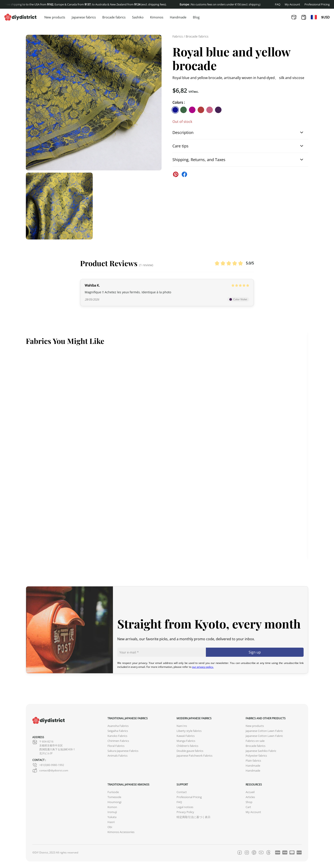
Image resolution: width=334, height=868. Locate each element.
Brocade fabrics (114, 17)
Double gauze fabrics (190, 751)
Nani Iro (182, 726)
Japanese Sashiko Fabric (261, 751)
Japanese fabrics (84, 17)
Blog (196, 17)
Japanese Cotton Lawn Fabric (264, 731)
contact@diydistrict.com (50, 771)
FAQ (278, 4)
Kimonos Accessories (121, 832)
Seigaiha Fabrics (118, 731)
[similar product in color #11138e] (175, 110)
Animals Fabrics (117, 756)
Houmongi (114, 802)
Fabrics (178, 36)
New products (55, 17)
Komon (112, 807)
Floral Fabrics (116, 746)
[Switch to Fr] (314, 17)
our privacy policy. (203, 667)
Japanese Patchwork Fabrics (194, 756)
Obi (110, 827)
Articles (250, 797)
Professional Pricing (317, 4)
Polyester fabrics (256, 756)
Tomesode (114, 797)
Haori (111, 822)
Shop (249, 802)
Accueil (250, 792)
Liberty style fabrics (189, 731)
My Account (292, 4)
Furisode (113, 792)
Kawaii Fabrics (186, 736)
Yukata (112, 817)
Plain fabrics (253, 761)
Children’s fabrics (187, 746)
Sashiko (138, 17)
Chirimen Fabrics (118, 741)
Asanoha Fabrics (118, 726)
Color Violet (238, 299)
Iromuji (112, 812)
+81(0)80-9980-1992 (48, 765)
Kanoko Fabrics (117, 736)
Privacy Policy (185, 812)
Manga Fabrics (186, 741)
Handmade (178, 17)
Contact (182, 792)
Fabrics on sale (255, 741)
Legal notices (185, 807)
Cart (248, 807)
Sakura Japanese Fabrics (123, 751)
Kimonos (157, 17)
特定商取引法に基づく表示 (193, 817)
